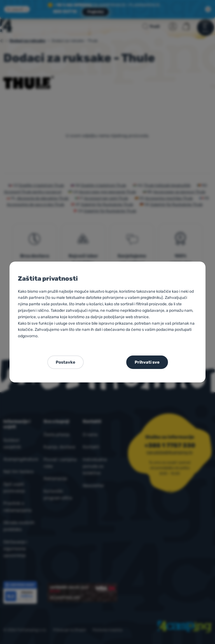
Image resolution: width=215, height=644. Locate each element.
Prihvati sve (147, 362)
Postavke (66, 362)
